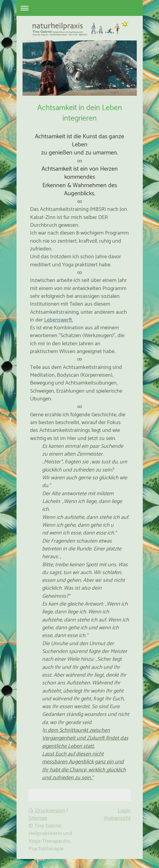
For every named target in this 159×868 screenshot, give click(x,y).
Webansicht (117, 818)
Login (124, 811)
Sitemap (38, 818)
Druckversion (47, 811)
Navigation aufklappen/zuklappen (80, 8)
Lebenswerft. (59, 320)
